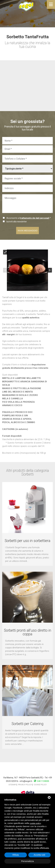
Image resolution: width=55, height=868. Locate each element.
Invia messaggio (27, 231)
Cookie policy (40, 785)
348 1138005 (41, 781)
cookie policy (35, 823)
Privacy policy (25, 785)
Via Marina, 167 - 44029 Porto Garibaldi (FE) (23, 778)
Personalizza (28, 861)
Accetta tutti (39, 855)
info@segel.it (26, 781)
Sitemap (12, 785)
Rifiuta (16, 855)
